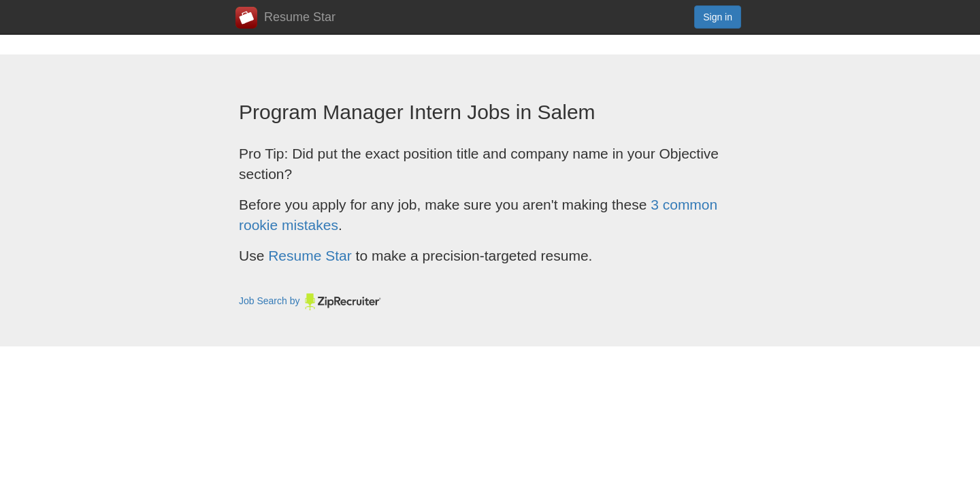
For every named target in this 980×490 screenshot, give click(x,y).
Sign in (718, 17)
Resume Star (285, 18)
